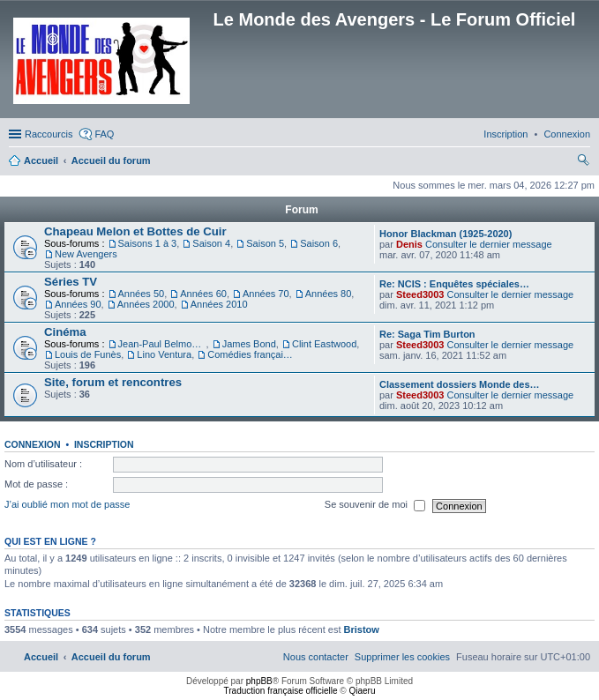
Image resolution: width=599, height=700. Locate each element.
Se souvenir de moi (375, 506)
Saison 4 (211, 243)
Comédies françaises (251, 354)
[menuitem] (567, 134)
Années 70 (266, 294)
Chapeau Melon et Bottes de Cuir (135, 231)
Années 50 (142, 294)
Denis (409, 244)
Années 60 (203, 294)
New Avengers (86, 254)
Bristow (362, 629)
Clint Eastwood (324, 344)
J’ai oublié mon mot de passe (67, 505)
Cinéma (65, 332)
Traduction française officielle (281, 691)
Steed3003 (420, 294)
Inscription (104, 444)
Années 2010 (219, 304)
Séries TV (71, 282)
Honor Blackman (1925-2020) (446, 234)
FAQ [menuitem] (104, 134)
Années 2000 (146, 304)
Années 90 (78, 304)
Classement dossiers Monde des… (460, 384)
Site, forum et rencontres (113, 382)
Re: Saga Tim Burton (427, 334)
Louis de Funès (88, 354)
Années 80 (329, 294)
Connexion (33, 444)
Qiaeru (362, 691)
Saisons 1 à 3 (148, 243)
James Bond (249, 344)
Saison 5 (265, 243)
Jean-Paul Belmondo (162, 344)
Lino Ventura (164, 354)
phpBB (259, 681)
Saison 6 (319, 243)
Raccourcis (49, 134)
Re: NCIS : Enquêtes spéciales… (454, 284)
